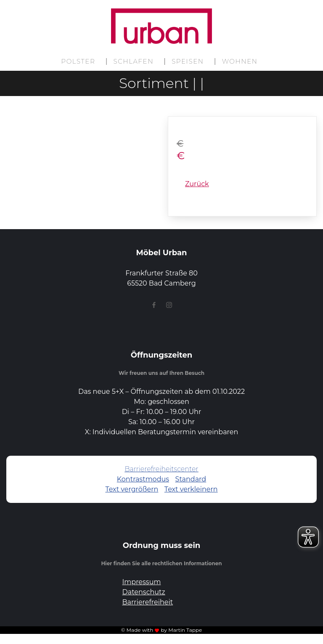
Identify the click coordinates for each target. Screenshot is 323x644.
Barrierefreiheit (148, 602)
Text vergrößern (132, 489)
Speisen (188, 61)
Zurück (197, 184)
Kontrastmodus (143, 479)
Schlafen (134, 61)
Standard (191, 479)
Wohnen (240, 61)
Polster (78, 61)
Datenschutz (144, 592)
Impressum (142, 582)
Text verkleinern (191, 489)
